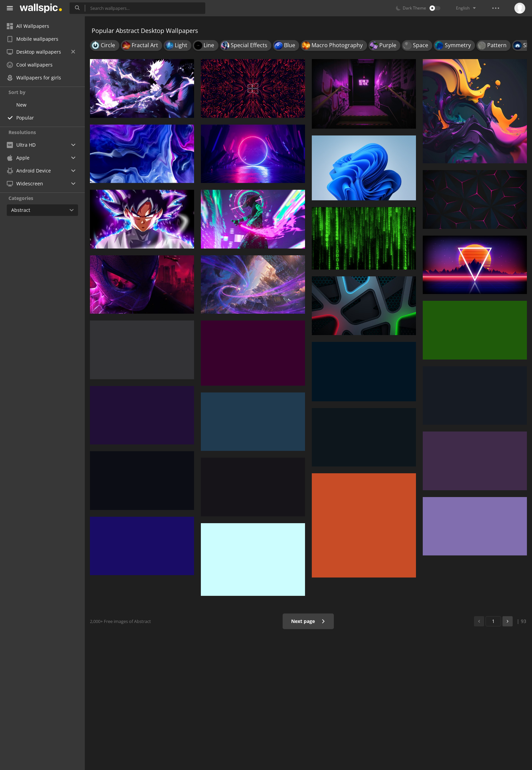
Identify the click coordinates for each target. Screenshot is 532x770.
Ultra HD (21, 145)
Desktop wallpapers (41, 52)
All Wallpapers (28, 26)
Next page (308, 621)
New (21, 105)
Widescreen (25, 184)
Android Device (29, 171)
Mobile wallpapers (33, 39)
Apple (18, 158)
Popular (25, 118)
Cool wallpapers (30, 65)
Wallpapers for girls (34, 78)
